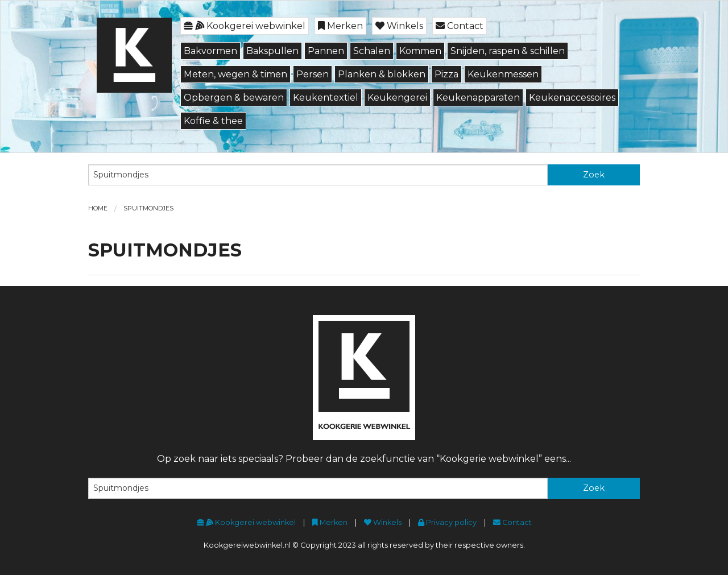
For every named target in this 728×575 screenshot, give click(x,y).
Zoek (594, 175)
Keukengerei (397, 98)
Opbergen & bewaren (234, 98)
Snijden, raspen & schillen (508, 51)
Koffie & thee (213, 121)
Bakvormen (210, 51)
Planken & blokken (382, 74)
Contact (460, 26)
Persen (313, 74)
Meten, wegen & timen (235, 74)
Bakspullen (272, 51)
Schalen (372, 51)
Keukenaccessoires (572, 98)
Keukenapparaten (478, 98)
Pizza (446, 74)
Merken (340, 26)
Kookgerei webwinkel (245, 26)
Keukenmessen (503, 74)
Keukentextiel (326, 98)
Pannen (326, 51)
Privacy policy (447, 522)
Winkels (399, 26)
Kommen (420, 51)
